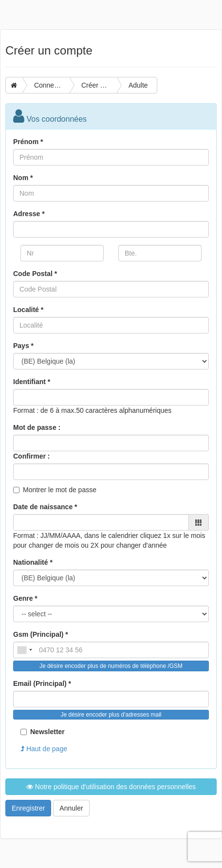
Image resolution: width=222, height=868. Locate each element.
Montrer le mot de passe (60, 490)
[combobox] (24, 650)
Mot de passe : (37, 427)
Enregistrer (28, 808)
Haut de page (44, 749)
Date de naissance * (45, 507)
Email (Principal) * (42, 683)
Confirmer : (31, 456)
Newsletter (43, 732)
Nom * (23, 178)
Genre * (25, 598)
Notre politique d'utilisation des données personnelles (111, 787)
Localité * (28, 310)
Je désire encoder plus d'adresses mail (111, 715)
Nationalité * (33, 562)
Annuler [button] (71, 808)
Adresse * (29, 214)
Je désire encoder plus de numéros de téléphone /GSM (111, 666)
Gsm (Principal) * (41, 634)
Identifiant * (32, 382)
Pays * (23, 346)
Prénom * (28, 142)
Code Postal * (35, 274)
